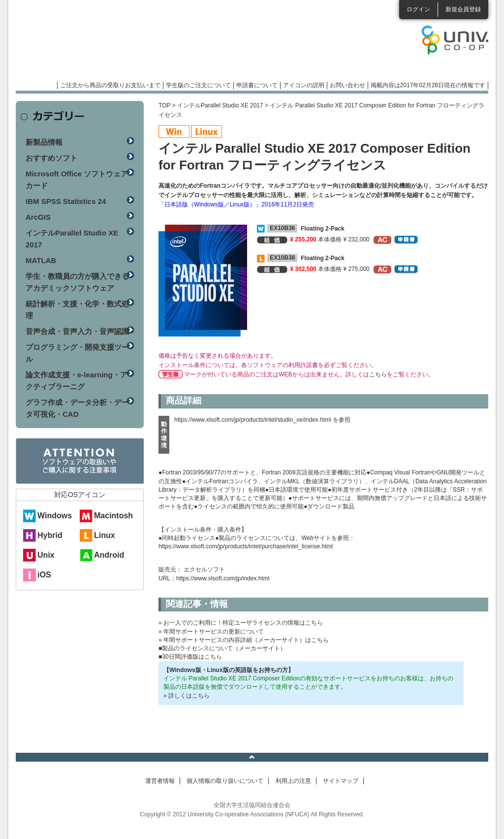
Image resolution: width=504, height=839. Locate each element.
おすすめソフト (51, 158)
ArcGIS (38, 217)
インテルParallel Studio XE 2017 (220, 105)
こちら (378, 374)
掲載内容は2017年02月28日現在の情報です (428, 85)
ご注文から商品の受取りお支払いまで (110, 85)
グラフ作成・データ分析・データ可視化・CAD (77, 408)
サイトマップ (341, 781)
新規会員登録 (463, 9)
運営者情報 (160, 781)
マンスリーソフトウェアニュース (120, 44)
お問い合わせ (347, 85)
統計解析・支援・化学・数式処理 (77, 310)
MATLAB (41, 260)
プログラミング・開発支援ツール (77, 353)
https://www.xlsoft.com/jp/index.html (223, 578)
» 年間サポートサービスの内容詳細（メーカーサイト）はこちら (244, 640)
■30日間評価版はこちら (190, 657)
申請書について (257, 85)
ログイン (418, 9)
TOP (164, 105)
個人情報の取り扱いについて (225, 781)
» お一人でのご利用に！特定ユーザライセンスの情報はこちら (241, 623)
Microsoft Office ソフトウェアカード (77, 180)
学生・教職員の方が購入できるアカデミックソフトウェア (77, 282)
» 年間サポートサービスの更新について (211, 632)
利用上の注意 (293, 781)
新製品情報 (44, 142)
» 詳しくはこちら (187, 696)
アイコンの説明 (304, 85)
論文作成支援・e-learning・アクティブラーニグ (77, 381)
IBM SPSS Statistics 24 (66, 201)
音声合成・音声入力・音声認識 (77, 331)
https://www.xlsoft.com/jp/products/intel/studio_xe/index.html (253, 420)
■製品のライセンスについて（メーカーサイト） (222, 648)
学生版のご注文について (198, 85)
